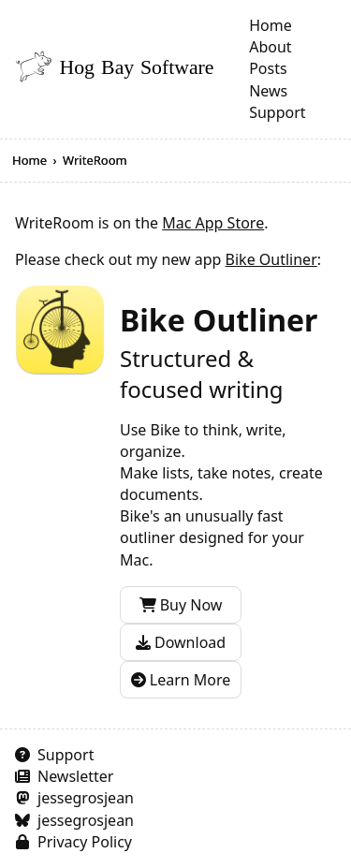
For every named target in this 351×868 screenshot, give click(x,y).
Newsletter (75, 776)
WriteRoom (95, 160)
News (268, 91)
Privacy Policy (85, 842)
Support (277, 112)
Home (271, 25)
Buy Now (181, 605)
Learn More (181, 680)
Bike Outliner (271, 259)
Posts (268, 68)
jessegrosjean (86, 798)
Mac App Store (213, 223)
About (270, 47)
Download (181, 642)
